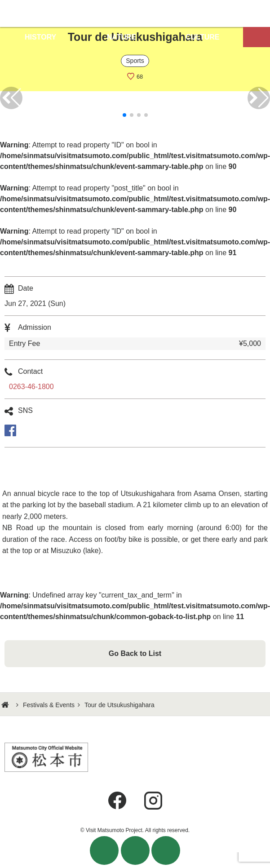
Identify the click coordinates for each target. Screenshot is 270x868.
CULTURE (202, 37)
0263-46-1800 (31, 387)
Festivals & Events (49, 705)
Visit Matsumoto (135, 13)
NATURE (122, 37)
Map (257, 37)
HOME (6, 705)
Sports (135, 61)
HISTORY (40, 37)
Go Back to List (135, 653)
